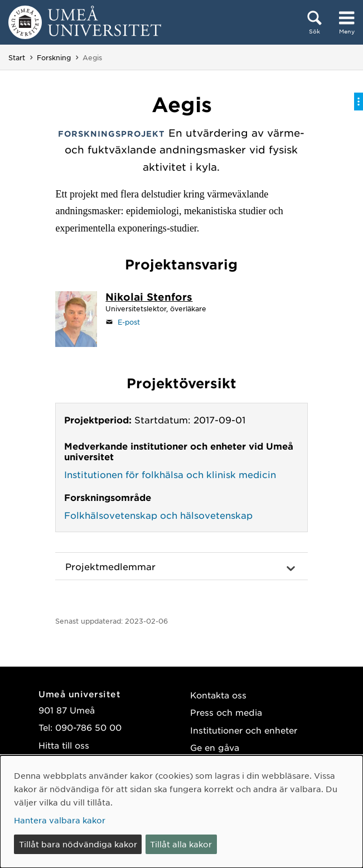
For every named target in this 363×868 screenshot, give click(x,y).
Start (17, 57)
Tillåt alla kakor (181, 844)
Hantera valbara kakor (60, 820)
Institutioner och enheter (244, 730)
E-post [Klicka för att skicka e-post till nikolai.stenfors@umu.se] (129, 322)
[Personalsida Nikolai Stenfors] (149, 298)
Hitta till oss (64, 745)
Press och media (226, 712)
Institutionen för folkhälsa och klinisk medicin (170, 474)
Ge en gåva (215, 747)
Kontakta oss (218, 695)
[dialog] (181, 812)
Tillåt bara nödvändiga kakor (78, 844)
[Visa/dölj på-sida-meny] (359, 102)
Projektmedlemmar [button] (110, 566)
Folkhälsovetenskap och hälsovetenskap (158, 515)
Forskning (54, 57)
